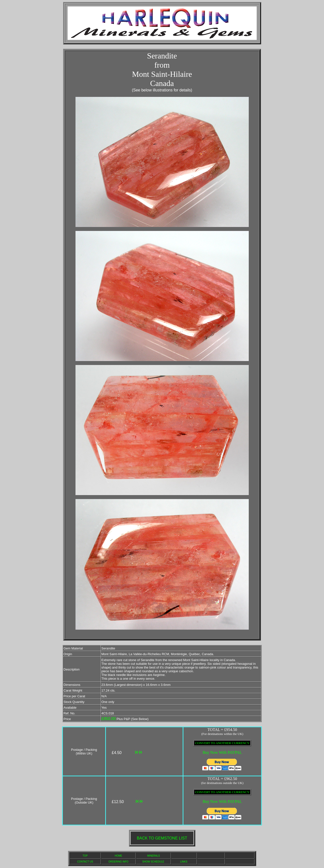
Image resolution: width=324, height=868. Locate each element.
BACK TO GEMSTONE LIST (162, 838)
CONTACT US (85, 862)
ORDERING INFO (118, 862)
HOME (119, 856)
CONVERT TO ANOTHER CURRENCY (222, 743)
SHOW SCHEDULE (153, 862)
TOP (85, 856)
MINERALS (154, 856)
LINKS (184, 862)
